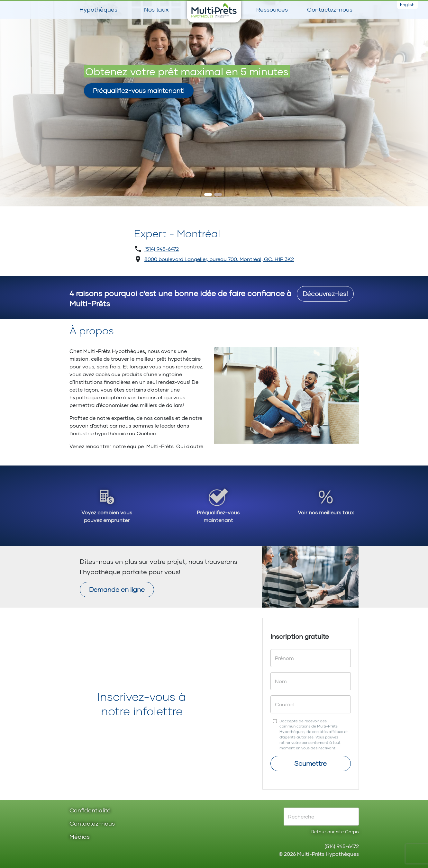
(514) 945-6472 (162, 249)
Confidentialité (90, 811)
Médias (80, 837)
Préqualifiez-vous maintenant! (139, 90)
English (407, 5)
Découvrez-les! (325, 294)
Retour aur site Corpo (335, 832)
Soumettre (310, 763)
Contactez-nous (330, 9)
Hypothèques (98, 9)
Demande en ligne (117, 589)
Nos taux (156, 9)
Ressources (272, 9)
